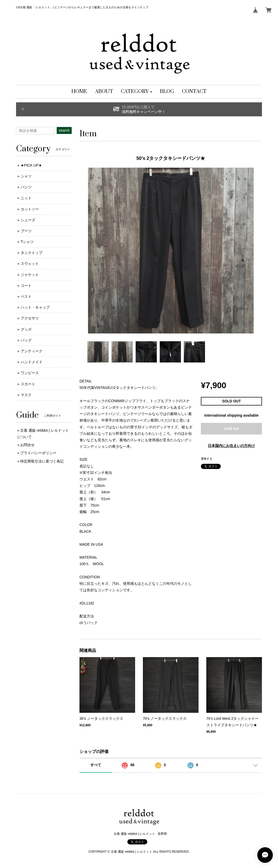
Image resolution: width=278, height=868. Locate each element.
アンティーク (32, 351)
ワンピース (30, 373)
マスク (26, 395)
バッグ (26, 340)
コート (26, 286)
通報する (207, 459)
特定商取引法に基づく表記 (42, 461)
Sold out (231, 429)
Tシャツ (27, 242)
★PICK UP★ (31, 165)
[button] (137, 92)
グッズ (26, 329)
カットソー (30, 209)
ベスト (26, 296)
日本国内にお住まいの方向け (231, 446)
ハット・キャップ (35, 307)
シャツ (26, 176)
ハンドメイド (32, 362)
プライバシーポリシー (38, 453)
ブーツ (26, 231)
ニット (26, 198)
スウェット (30, 264)
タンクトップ (32, 253)
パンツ (26, 187)
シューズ (28, 220)
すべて (96, 765)
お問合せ (27, 445)
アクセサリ (30, 318)
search (64, 130)
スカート (28, 384)
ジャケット (30, 275)
